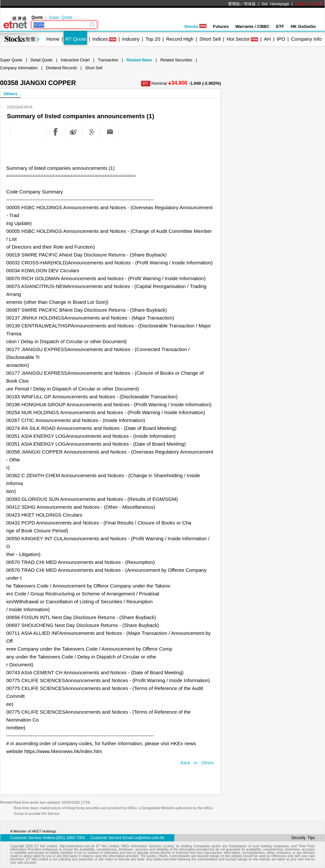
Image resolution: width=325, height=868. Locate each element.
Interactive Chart (75, 60)
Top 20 (153, 39)
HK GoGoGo (303, 26)
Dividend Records (62, 68)
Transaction (108, 60)
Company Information (19, 68)
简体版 (250, 4)
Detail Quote (42, 60)
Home (53, 39)
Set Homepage (275, 4)
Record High (180, 39)
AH (267, 39)
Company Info (306, 39)
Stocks (195, 26)
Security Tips (303, 838)
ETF (280, 26)
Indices (100, 39)
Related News (139, 60)
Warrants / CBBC (252, 26)
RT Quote (76, 39)
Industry (131, 39)
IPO (281, 39)
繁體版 (234, 4)
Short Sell (210, 39)
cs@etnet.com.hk (149, 838)
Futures (221, 26)
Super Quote (60, 17)
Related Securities (176, 60)
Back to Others (197, 763)
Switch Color (309, 4)
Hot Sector (238, 39)
